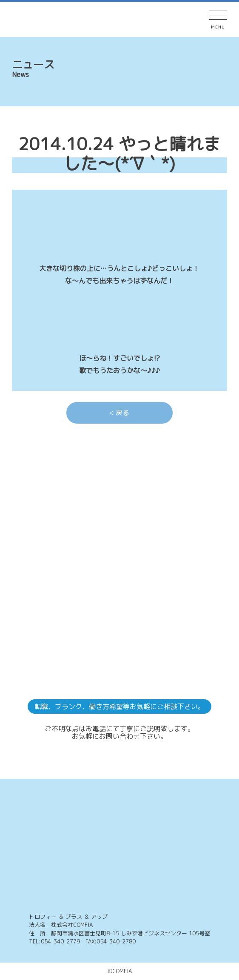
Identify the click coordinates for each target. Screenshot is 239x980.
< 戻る (119, 413)
